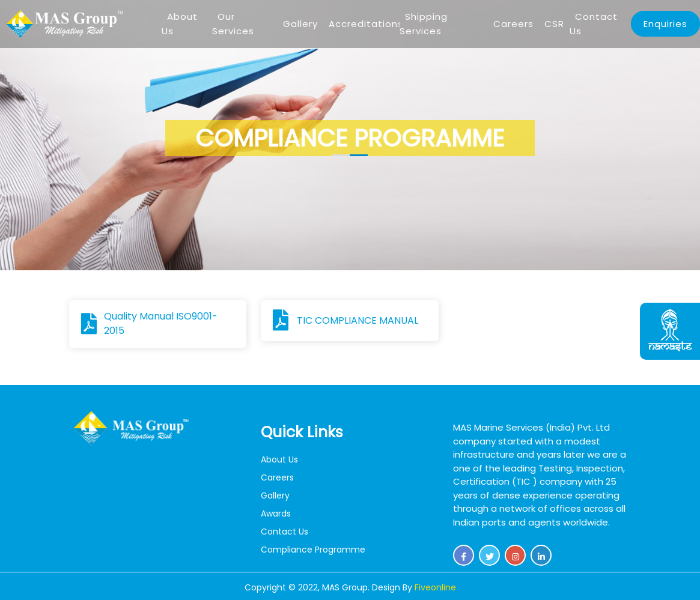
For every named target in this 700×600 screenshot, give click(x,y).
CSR (554, 24)
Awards (276, 514)
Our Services (233, 24)
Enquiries (665, 24)
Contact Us (594, 24)
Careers (513, 24)
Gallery (300, 24)
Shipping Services (424, 24)
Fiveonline (435, 587)
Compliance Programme (313, 550)
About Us (180, 24)
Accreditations (366, 24)
